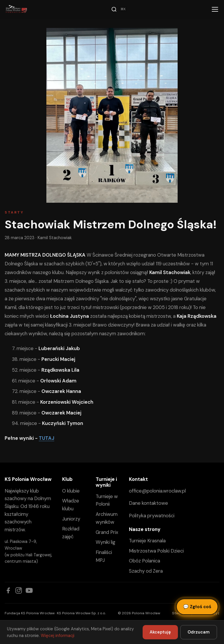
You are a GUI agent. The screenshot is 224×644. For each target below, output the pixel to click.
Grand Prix (107, 532)
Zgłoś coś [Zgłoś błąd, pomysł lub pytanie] (197, 607)
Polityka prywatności (152, 516)
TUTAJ (47, 438)
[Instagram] (19, 590)
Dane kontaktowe (148, 503)
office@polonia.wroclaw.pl (157, 491)
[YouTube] (29, 590)
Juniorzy (71, 519)
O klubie (71, 491)
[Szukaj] (119, 9)
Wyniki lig (105, 542)
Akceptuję (160, 632)
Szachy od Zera (146, 571)
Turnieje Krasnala (147, 541)
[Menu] (215, 9)
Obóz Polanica (145, 561)
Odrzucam (199, 632)
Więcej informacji (58, 636)
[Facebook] (8, 590)
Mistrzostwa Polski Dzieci (156, 551)
